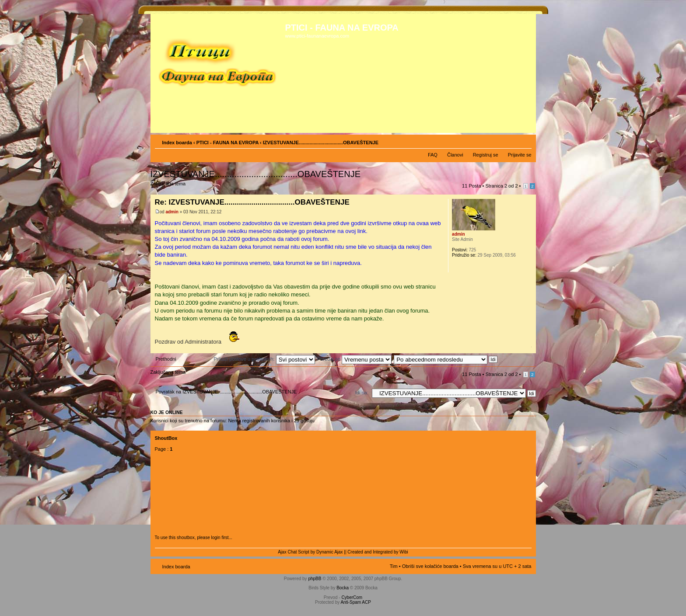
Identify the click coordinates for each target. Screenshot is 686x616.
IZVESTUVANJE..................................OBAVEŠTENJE (255, 174)
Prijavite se (520, 155)
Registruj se (486, 155)
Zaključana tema (170, 186)
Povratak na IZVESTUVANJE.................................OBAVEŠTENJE (226, 392)
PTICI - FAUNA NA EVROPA (227, 143)
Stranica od (502, 186)
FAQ (433, 155)
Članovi (455, 155)
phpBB (315, 579)
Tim (394, 566)
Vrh (529, 349)
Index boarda (177, 143)
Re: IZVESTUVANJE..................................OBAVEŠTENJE (252, 202)
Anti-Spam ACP (355, 602)
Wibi (404, 552)
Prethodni (166, 359)
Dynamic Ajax (330, 552)
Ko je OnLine (167, 412)
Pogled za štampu (512, 141)
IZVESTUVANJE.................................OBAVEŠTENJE (321, 143)
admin (172, 212)
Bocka (343, 588)
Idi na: (362, 393)
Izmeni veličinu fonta (525, 141)
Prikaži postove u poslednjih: (264, 359)
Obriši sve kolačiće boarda (430, 566)
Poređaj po (354, 359)
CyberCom (352, 597)
